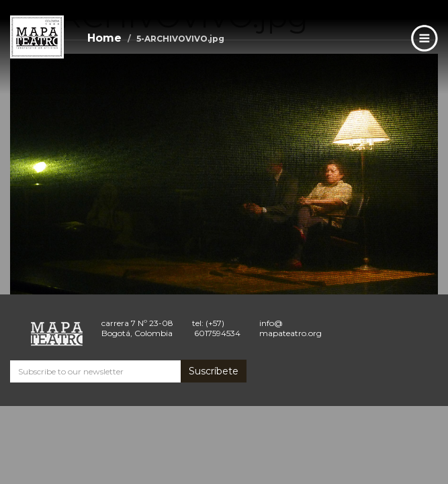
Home (104, 38)
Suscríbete (214, 371)
